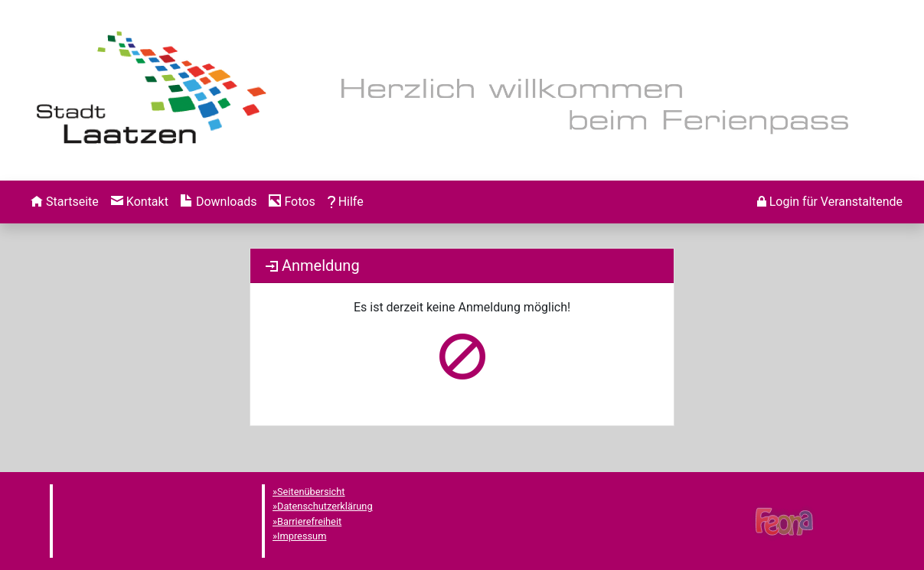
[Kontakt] (140, 202)
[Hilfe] (292, 202)
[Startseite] (65, 202)
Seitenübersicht (311, 492)
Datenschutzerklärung (325, 506)
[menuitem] (65, 202)
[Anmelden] (830, 202)
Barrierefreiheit (309, 521)
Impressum (302, 536)
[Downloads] (219, 202)
